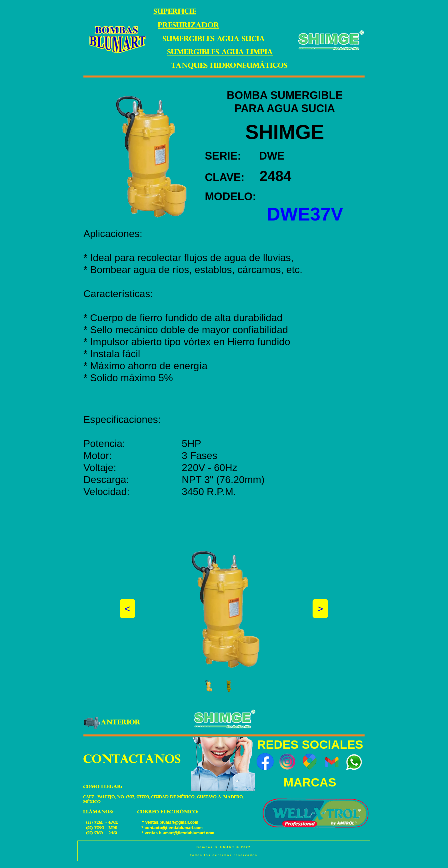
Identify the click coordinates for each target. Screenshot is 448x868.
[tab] (209, 686)
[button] (127, 609)
